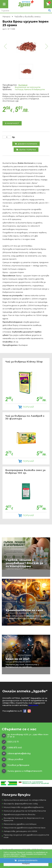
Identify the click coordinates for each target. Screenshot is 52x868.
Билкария (23, 85)
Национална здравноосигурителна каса (24, 828)
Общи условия (12, 759)
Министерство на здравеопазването (23, 807)
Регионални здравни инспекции (19, 824)
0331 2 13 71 (10, 742)
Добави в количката (26, 144)
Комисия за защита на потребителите (24, 811)
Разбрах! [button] (26, 864)
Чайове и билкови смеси (28, 17)
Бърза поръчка (26, 150)
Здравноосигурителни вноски (19, 814)
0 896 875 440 (12, 748)
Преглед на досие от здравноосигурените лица (26, 836)
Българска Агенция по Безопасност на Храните (23, 819)
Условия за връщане (16, 765)
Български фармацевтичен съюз (20, 804)
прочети (33, 705)
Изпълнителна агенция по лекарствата (24, 800)
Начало (6, 17)
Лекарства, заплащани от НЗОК (20, 831)
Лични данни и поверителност (22, 771)
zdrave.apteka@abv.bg (16, 754)
